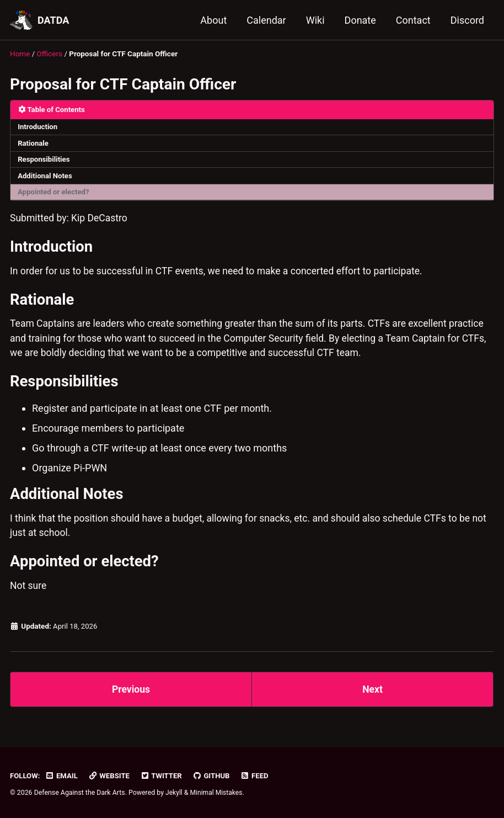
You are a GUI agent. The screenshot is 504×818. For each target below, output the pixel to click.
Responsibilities (45, 161)
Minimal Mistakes (217, 793)
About (213, 20)
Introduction (39, 127)
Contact (413, 20)
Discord (467, 20)
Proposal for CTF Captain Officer (123, 84)
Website (111, 775)
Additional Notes (46, 177)
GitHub (215, 775)
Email (62, 775)
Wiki (315, 20)
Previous (131, 700)
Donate (360, 20)
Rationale (34, 144)
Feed (259, 775)
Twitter (164, 775)
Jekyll (174, 793)
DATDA (53, 20)
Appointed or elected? (55, 194)
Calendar (266, 20)
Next (373, 700)
